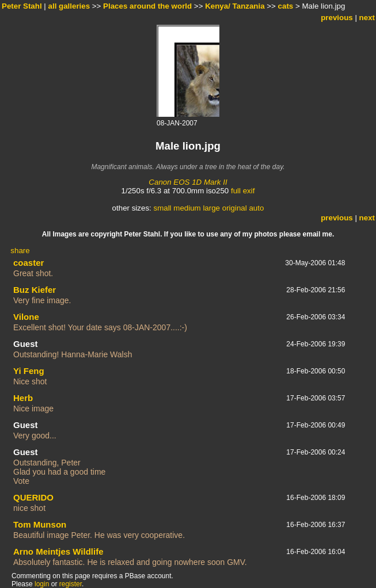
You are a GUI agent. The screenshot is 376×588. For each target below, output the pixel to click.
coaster (29, 263)
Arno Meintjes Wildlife (58, 551)
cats (286, 6)
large (211, 208)
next (367, 18)
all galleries (69, 6)
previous (337, 18)
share (20, 251)
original (235, 208)
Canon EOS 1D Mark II (188, 182)
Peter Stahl (22, 6)
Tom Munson (40, 524)
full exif (243, 191)
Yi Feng (29, 371)
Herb (23, 398)
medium (187, 208)
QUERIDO (33, 497)
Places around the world (147, 6)
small (162, 208)
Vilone (26, 317)
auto (256, 208)
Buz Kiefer (35, 290)
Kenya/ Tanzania (235, 6)
